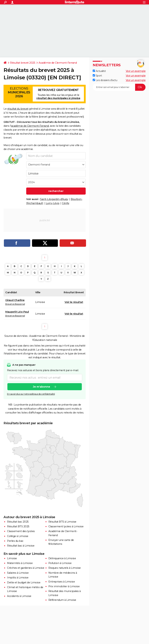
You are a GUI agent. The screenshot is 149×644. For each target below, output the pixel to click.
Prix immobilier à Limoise (64, 586)
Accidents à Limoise (19, 596)
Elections (19, 92)
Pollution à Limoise (60, 563)
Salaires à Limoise (18, 573)
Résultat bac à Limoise (21, 546)
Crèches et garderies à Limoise (26, 568)
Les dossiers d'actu (105, 80)
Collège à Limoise (18, 536)
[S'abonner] (119, 87)
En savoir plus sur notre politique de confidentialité (31, 394)
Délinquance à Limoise (62, 558)
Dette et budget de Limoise (24, 582)
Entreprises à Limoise (62, 582)
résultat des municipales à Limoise (58, 98)
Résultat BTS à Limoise (62, 522)
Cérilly (66, 203)
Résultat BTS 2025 (18, 526)
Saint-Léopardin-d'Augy (54, 199)
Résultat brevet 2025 (23, 63)
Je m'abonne (42, 387)
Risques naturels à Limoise (65, 568)
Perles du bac (15, 541)
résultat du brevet (18, 109)
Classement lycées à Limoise (66, 526)
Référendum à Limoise (62, 600)
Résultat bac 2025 (18, 522)
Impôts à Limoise (18, 578)
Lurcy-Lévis (53, 203)
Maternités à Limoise (20, 563)
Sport (97, 76)
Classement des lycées (21, 531)
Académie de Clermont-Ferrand (58, 63)
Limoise (12, 558)
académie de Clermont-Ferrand (30, 126)
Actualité (99, 71)
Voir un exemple (136, 71)
